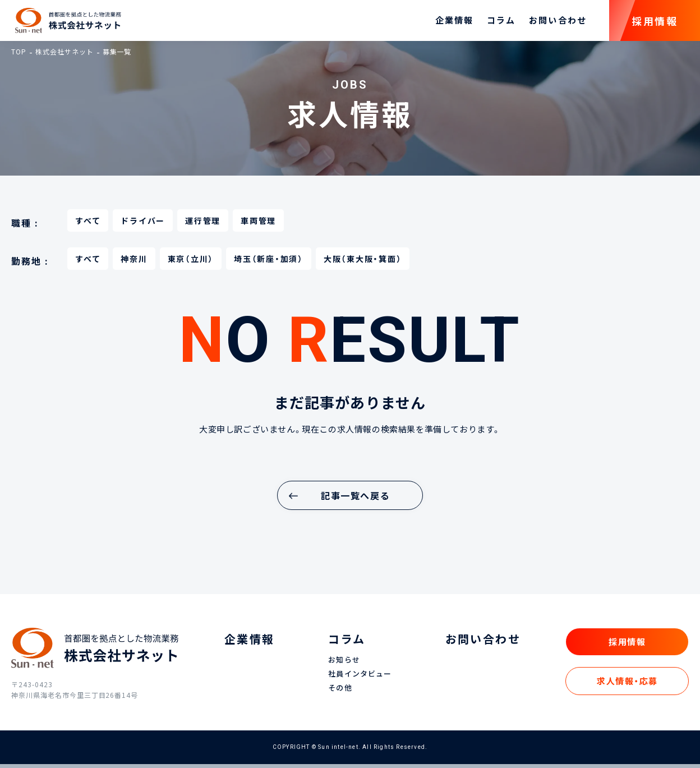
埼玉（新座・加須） (269, 263)
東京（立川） (191, 263)
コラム (501, 22)
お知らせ (344, 664)
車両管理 (258, 224)
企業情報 (454, 22)
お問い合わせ (558, 22)
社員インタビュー (360, 678)
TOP (19, 56)
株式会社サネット (65, 56)
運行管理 (203, 224)
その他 (340, 692)
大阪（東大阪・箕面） (363, 263)
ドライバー (143, 224)
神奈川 (134, 263)
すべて (88, 224)
